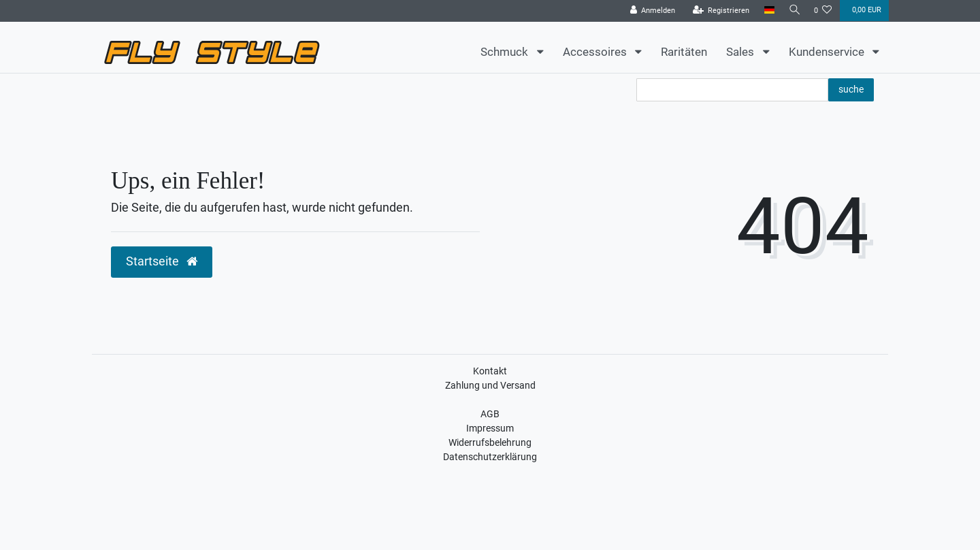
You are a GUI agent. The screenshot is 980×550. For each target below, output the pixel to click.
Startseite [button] (162, 261)
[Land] (766, 11)
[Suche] (793, 11)
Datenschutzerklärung (490, 457)
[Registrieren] (718, 11)
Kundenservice (828, 52)
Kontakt (490, 371)
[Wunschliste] (823, 11)
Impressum (490, 428)
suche (851, 89)
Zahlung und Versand (490, 385)
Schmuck (506, 52)
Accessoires (596, 52)
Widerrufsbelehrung (490, 442)
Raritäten (684, 52)
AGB (490, 414)
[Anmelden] (650, 11)
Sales (741, 52)
